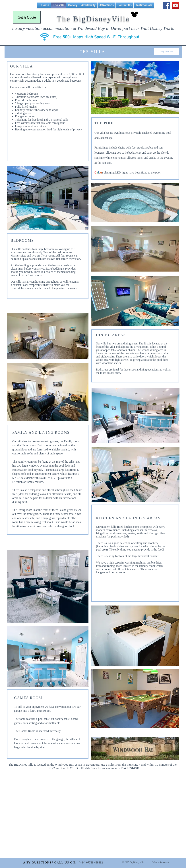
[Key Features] (167, 51)
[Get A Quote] (27, 17)
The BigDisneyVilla (93, 19)
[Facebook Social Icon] (167, 5)
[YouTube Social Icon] (176, 5)
